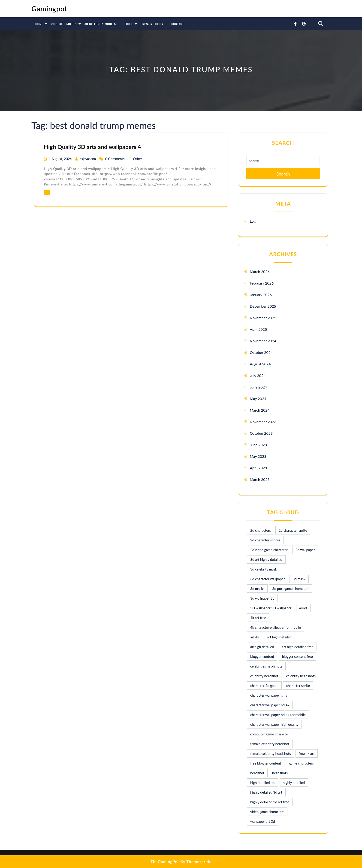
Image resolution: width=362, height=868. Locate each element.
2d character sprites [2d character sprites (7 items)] (265, 540)
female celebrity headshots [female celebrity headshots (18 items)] (271, 753)
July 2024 (258, 375)
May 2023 (258, 456)
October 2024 (261, 352)
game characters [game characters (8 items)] (301, 763)
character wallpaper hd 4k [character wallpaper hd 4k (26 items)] (270, 705)
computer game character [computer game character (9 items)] (270, 734)
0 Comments (115, 159)
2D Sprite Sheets (64, 24)
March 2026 (260, 272)
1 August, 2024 (61, 159)
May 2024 (258, 399)
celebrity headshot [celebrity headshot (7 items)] (264, 676)
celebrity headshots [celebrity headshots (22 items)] (301, 676)
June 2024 (258, 387)
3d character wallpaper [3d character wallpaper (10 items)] (268, 579)
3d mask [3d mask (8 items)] (299, 579)
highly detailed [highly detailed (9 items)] (294, 783)
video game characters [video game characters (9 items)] (267, 812)
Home (39, 24)
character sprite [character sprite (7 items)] (298, 686)
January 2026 (261, 295)
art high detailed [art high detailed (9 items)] (279, 637)
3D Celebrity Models (100, 24)
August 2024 (260, 364)
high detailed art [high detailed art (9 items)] (263, 783)
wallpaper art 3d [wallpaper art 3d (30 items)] (263, 821)
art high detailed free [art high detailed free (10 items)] (298, 647)
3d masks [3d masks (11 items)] (257, 589)
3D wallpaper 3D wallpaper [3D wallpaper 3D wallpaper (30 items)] (271, 608)
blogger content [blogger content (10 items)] (262, 656)
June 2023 (258, 445)
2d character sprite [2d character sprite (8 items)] (293, 530)
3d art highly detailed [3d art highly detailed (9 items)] (266, 559)
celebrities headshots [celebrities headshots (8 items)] (266, 666)
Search (283, 174)
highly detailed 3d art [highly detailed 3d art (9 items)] (266, 792)
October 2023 (261, 433)
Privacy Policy (152, 24)
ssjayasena (88, 159)
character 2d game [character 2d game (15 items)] (264, 686)
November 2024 (263, 341)
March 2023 (260, 479)
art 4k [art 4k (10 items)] (255, 637)
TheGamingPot (165, 862)
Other (128, 24)
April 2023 (258, 468)
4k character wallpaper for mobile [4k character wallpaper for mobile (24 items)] (276, 627)
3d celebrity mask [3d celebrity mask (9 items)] (264, 569)
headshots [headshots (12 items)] (280, 773)
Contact (178, 24)
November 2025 (263, 318)
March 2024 (260, 410)
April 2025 (258, 329)
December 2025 (263, 306)
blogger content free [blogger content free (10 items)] (297, 656)
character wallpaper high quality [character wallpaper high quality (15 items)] (274, 724)
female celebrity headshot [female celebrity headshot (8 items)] (270, 744)
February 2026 (262, 283)
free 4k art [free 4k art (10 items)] (307, 753)
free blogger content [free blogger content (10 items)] (266, 763)
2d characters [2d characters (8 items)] (261, 530)
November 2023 (263, 422)
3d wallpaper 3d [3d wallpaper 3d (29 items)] (262, 598)
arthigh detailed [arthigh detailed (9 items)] (262, 647)
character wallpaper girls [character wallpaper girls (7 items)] (269, 695)
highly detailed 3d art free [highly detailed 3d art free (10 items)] (270, 802)
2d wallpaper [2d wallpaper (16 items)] (305, 550)
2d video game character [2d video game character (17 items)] (269, 550)
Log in (255, 221)
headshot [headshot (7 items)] (257, 773)
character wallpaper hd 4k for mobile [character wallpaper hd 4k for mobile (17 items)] (278, 715)
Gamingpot (49, 9)
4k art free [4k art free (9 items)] (258, 618)
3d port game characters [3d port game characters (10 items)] (291, 589)
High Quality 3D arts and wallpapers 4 (92, 147)
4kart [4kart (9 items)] (303, 608)
